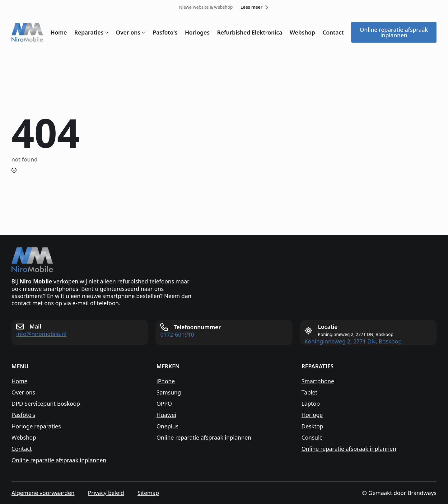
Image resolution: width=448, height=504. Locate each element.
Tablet (309, 392)
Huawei (166, 415)
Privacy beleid (106, 493)
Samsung (169, 392)
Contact (333, 32)
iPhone (166, 381)
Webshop (302, 32)
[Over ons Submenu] (143, 32)
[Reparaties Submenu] (106, 32)
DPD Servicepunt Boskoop (46, 404)
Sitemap (148, 493)
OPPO (164, 404)
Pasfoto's (165, 32)
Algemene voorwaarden (43, 493)
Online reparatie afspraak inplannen (59, 460)
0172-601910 (177, 335)
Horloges (197, 32)
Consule (312, 438)
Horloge (312, 415)
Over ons (128, 32)
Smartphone (318, 381)
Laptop (311, 404)
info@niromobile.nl (41, 334)
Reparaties (89, 32)
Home (59, 32)
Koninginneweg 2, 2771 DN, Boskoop (353, 341)
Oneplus (168, 426)
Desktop (312, 426)
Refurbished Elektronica (250, 32)
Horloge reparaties (36, 426)
